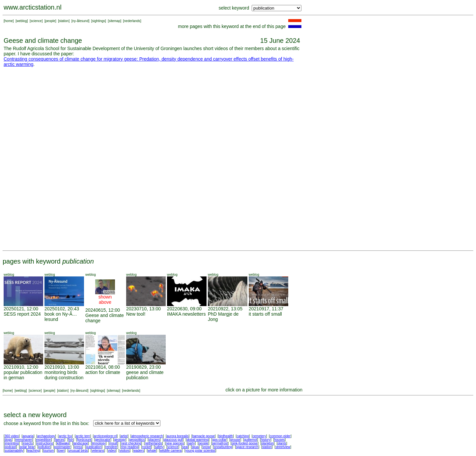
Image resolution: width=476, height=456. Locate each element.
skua (195, 447)
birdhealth (226, 436)
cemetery (259, 436)
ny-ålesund (81, 21)
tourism (49, 451)
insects (28, 443)
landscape (81, 443)
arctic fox (65, 436)
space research (247, 447)
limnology (98, 443)
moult (113, 443)
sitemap (114, 21)
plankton (267, 443)
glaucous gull (173, 440)
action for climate (103, 372)
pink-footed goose (245, 443)
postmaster (62, 447)
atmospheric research (147, 436)
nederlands (132, 21)
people (50, 21)
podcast (10, 447)
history (266, 440)
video (112, 451)
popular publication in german (23, 375)
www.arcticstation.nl (33, 7)
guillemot (251, 440)
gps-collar (219, 440)
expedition (43, 440)
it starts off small (265, 314)
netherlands (154, 443)
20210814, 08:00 (103, 367)
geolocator (103, 440)
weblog (22, 21)
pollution (44, 447)
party (191, 443)
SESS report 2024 (22, 314)
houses (279, 440)
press (78, 447)
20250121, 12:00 (21, 309)
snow (206, 447)
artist (124, 436)
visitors (124, 451)
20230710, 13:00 (143, 309)
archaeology (46, 436)
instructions (45, 443)
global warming (197, 440)
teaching (33, 451)
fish (71, 440)
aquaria (28, 436)
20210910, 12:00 (21, 367)
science (36, 21)
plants (282, 443)
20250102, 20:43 (62, 309)
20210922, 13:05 (225, 309)
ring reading (130, 447)
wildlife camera (171, 451)
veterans (98, 451)
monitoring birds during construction (64, 375)
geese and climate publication (145, 375)
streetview (283, 447)
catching (243, 436)
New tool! (136, 314)
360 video (12, 436)
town (61, 451)
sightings (99, 21)
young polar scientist (200, 451)
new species (175, 443)
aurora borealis (178, 436)
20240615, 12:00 (103, 310)
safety (159, 447)
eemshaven (24, 440)
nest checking (131, 443)
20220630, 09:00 (184, 309)
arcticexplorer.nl (105, 436)
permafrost (220, 443)
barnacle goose (204, 436)
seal (185, 447)
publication (94, 447)
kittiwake (63, 443)
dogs (8, 440)
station (64, 21)
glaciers (154, 440)
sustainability (14, 451)
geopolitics (137, 440)
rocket (146, 447)
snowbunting (223, 447)
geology (120, 440)
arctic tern (83, 436)
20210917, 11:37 (266, 309)
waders (139, 451)
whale (152, 451)
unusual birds (78, 451)
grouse (235, 440)
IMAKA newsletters (186, 314)
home (9, 21)
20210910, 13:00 (62, 367)
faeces (59, 440)
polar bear (27, 447)
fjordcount (84, 440)
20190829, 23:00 (143, 367)
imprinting (12, 443)
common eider (280, 436)
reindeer (112, 447)
